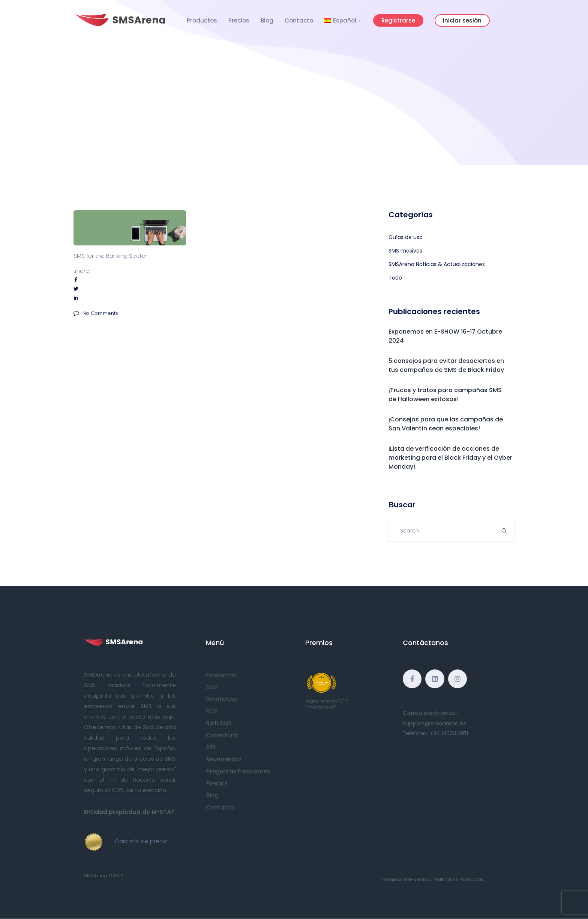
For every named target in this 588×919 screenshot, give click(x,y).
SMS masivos (405, 251)
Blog (267, 20)
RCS (212, 711)
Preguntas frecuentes (238, 771)
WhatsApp (222, 699)
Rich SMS (219, 723)
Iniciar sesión (462, 20)
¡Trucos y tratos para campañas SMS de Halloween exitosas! (445, 395)
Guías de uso (406, 237)
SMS (212, 687)
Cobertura (221, 735)
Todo (395, 278)
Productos (202, 20)
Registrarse (398, 20)
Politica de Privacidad (460, 879)
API (211, 747)
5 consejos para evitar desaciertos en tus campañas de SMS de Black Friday (446, 365)
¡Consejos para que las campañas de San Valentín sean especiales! (446, 424)
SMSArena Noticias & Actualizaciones (437, 264)
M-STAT (163, 812)
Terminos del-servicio (406, 879)
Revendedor (224, 759)
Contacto (299, 20)
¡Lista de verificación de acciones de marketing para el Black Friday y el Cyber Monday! (450, 458)
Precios (239, 20)
